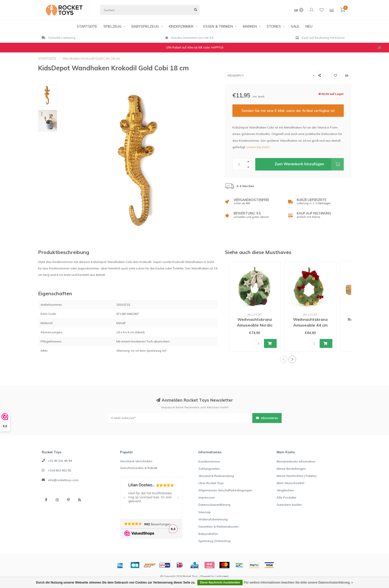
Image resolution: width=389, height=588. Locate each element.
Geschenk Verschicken (136, 461)
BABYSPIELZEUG (145, 26)
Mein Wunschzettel (290, 483)
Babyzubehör (208, 534)
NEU (309, 26)
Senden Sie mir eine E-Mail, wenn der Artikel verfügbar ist (288, 111)
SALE (295, 26)
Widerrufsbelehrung (213, 519)
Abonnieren (267, 418)
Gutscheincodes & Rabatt (139, 468)
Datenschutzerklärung (214, 505)
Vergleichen (285, 490)
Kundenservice (209, 461)
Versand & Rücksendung (216, 476)
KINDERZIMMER (181, 26)
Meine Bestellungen (291, 469)
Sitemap (205, 512)
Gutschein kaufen (289, 505)
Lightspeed (222, 576)
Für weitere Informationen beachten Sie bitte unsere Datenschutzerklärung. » (298, 583)
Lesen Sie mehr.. (259, 147)
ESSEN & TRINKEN (218, 26)
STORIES (274, 26)
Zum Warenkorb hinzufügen (309, 164)
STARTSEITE (87, 26)
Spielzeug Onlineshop (215, 541)
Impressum (207, 497)
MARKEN (250, 26)
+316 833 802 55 (60, 470)
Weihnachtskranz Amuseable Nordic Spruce (255, 325)
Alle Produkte (286, 497)
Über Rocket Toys (211, 483)
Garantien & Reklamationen (218, 526)
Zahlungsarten (209, 469)
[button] (284, 359)
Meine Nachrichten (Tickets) (297, 476)
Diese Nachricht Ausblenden (220, 583)
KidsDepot (236, 76)
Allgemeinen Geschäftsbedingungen (225, 490)
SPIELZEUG (112, 26)
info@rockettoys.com (63, 480)
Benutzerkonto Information (296, 461)
